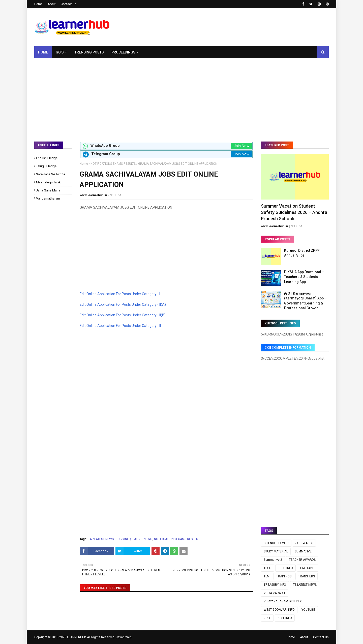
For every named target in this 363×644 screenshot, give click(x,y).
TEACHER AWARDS (302, 560)
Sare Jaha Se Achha (51, 174)
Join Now (241, 146)
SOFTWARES (304, 543)
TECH (267, 568)
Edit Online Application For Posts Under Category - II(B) (123, 315)
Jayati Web (124, 637)
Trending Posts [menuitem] (89, 52)
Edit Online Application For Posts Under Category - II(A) (123, 304)
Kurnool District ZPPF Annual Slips (302, 253)
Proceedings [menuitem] (123, 52)
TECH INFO (285, 568)
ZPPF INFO (285, 618)
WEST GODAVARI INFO (279, 610)
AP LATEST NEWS (102, 539)
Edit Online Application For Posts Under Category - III (121, 326)
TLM (267, 576)
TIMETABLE (308, 568)
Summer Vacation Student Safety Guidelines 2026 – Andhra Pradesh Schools (294, 212)
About (52, 4)
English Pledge (47, 158)
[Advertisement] (181, 96)
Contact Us (69, 4)
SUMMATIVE (303, 551)
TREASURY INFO (275, 585)
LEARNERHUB (77, 637)
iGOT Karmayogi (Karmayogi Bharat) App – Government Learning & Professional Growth (305, 301)
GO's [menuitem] (60, 52)
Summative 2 (273, 560)
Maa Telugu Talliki (49, 182)
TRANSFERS (307, 576)
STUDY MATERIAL (276, 551)
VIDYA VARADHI (275, 593)
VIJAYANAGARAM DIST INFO (283, 601)
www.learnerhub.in (93, 195)
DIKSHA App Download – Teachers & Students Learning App (304, 277)
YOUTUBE (308, 610)
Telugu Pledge (46, 166)
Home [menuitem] (43, 52)
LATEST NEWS (142, 539)
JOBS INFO (123, 539)
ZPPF (267, 618)
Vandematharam (48, 198)
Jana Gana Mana (48, 190)
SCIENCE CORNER (276, 543)
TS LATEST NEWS (305, 585)
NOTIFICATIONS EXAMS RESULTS (113, 164)
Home (38, 4)
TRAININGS (284, 576)
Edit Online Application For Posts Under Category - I (120, 294)
